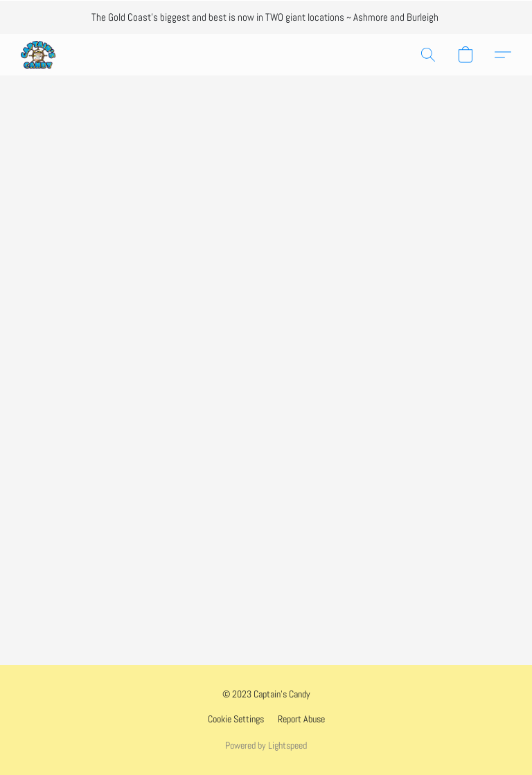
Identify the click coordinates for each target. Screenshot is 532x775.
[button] (38, 55)
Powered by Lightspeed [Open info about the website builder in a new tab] (266, 745)
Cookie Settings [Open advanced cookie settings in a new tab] (236, 719)
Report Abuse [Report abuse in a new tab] (301, 719)
